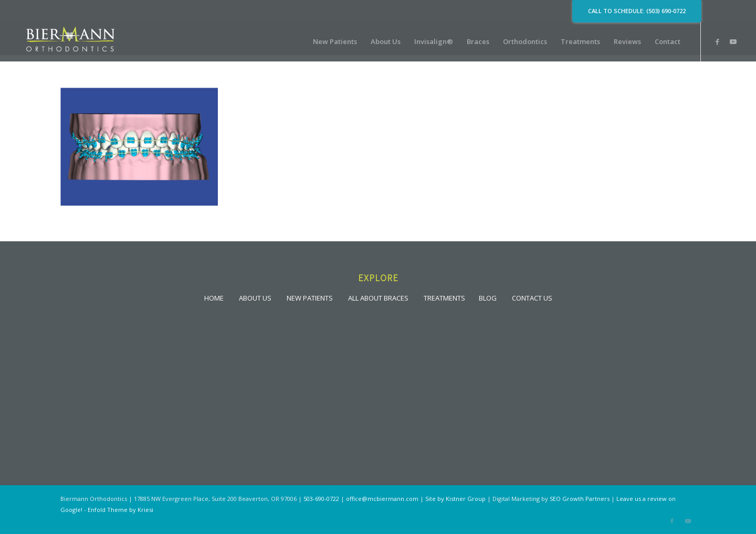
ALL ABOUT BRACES (378, 298)
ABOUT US (255, 298)
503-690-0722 (321, 499)
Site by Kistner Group (455, 499)
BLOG (488, 298)
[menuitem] (335, 42)
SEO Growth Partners (580, 499)
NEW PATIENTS (310, 298)
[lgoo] (70, 42)
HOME (214, 298)
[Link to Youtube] (733, 41)
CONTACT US (532, 298)
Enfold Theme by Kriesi (120, 510)
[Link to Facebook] (717, 41)
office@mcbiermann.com (382, 499)
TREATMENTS (444, 298)
